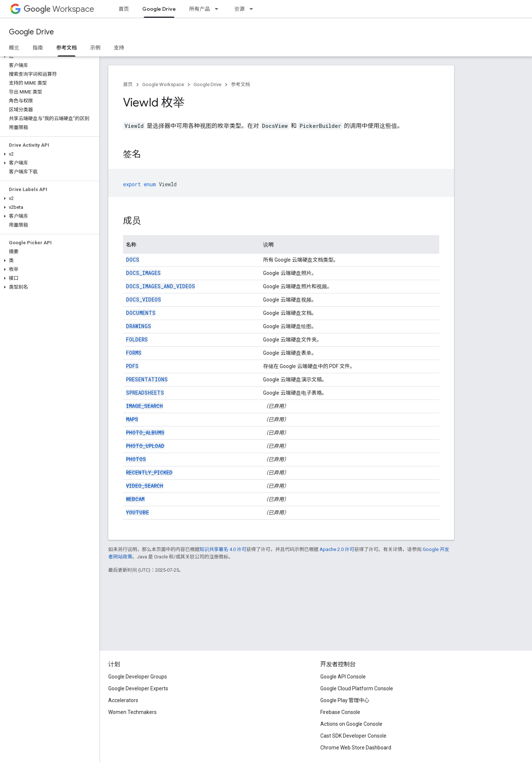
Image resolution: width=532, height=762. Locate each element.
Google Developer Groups (138, 677)
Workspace (59, 9)
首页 (124, 9)
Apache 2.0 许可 (337, 549)
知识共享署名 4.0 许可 (223, 549)
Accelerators (123, 700)
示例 (95, 48)
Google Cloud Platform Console (357, 688)
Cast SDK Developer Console (353, 736)
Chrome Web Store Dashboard (356, 748)
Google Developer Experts (138, 688)
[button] (48, 57)
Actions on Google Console (351, 724)
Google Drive (31, 32)
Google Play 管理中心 (345, 700)
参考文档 (241, 84)
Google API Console (343, 677)
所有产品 (199, 9)
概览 (14, 48)
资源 (239, 9)
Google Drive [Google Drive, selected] (159, 9)
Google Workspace (163, 84)
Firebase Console (340, 712)
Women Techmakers (132, 712)
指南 (38, 48)
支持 (119, 48)
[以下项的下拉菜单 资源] (253, 9)
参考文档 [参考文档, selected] (66, 48)
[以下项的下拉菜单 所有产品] (219, 9)
